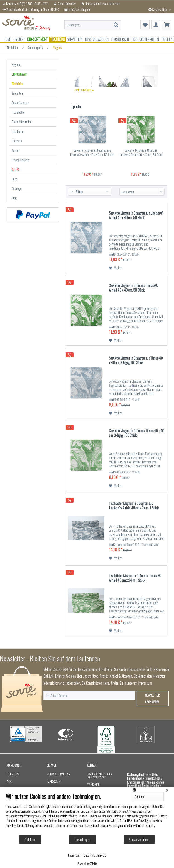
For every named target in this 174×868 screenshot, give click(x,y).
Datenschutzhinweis (95, 855)
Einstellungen (82, 839)
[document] (87, 814)
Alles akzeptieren (139, 839)
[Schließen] (167, 790)
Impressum (74, 855)
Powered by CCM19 (87, 863)
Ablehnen (30, 839)
